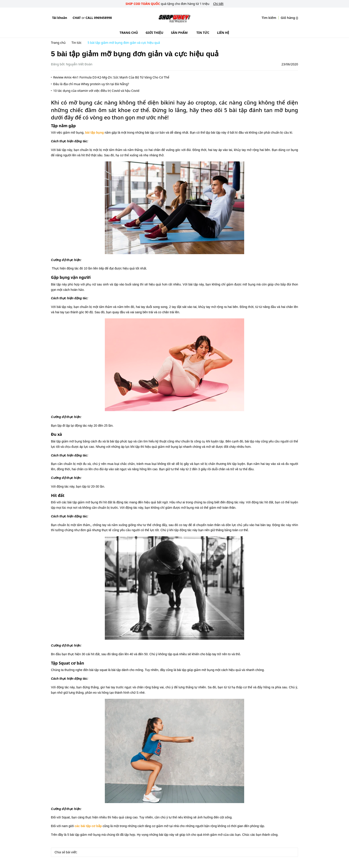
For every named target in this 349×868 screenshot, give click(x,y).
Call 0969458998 (99, 18)
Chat (77, 18)
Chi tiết (218, 4)
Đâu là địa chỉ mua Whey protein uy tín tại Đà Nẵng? (91, 84)
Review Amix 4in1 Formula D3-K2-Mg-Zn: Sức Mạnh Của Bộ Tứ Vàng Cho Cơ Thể (111, 77)
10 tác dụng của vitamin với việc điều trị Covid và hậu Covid (96, 91)
